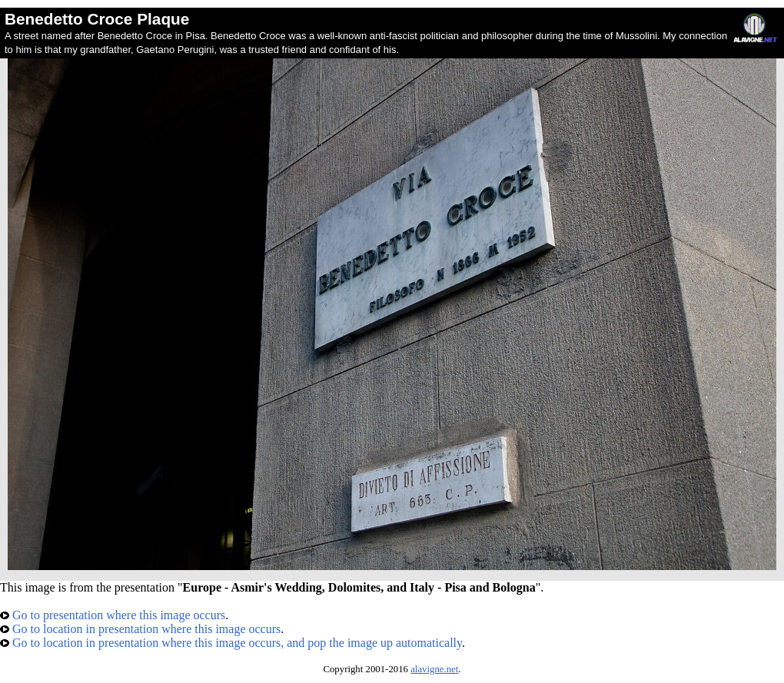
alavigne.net (434, 669)
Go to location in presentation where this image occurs (140, 629)
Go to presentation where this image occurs (113, 615)
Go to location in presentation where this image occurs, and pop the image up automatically (231, 643)
